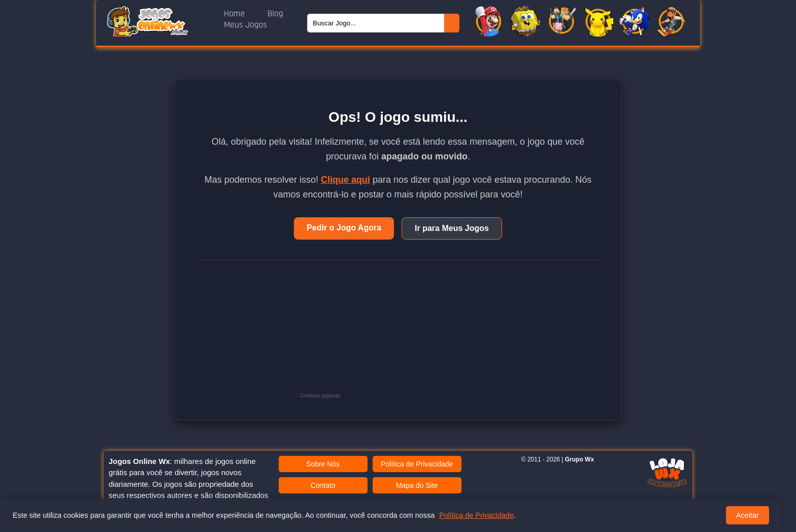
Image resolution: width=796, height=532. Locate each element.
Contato (323, 485)
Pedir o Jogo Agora (344, 228)
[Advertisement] (420, 334)
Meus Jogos (245, 25)
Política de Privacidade (417, 464)
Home (236, 14)
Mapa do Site (417, 485)
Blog (275, 14)
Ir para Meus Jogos (452, 228)
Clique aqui (345, 180)
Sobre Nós (323, 464)
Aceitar (748, 515)
